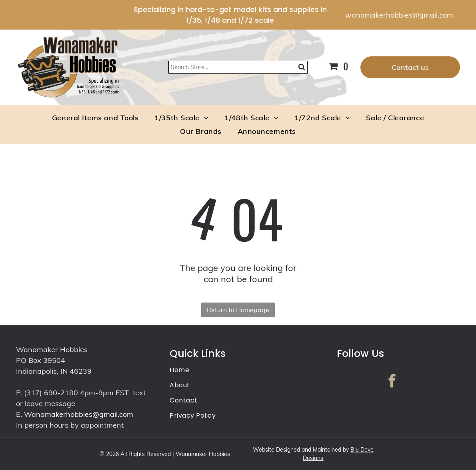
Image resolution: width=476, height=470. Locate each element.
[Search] (238, 67)
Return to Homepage (238, 310)
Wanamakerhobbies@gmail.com (79, 414)
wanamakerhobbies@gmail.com (399, 15)
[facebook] (392, 382)
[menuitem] (95, 117)
